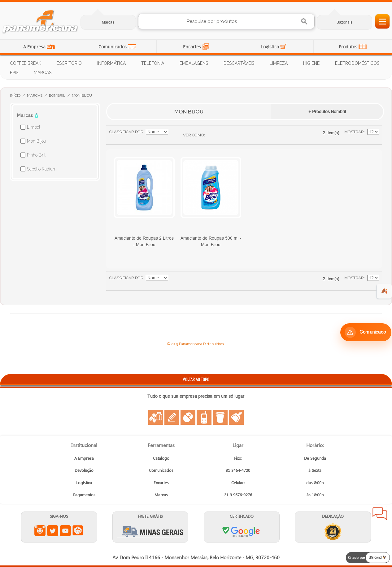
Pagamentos (84, 495)
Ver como (194, 135)
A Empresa (35, 47)
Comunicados (113, 47)
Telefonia (153, 63)
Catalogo (161, 458)
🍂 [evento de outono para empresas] (384, 291)
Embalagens (194, 63)
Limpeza (279, 63)
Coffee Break (26, 63)
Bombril (57, 95)
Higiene (311, 63)
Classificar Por (126, 132)
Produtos (349, 47)
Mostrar (354, 132)
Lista (222, 135)
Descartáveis (239, 63)
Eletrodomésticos (357, 63)
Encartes (193, 47)
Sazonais (344, 22)
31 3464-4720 (238, 470)
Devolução (84, 470)
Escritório (69, 63)
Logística (271, 47)
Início (15, 95)
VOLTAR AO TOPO (196, 379)
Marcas (108, 22)
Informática (111, 63)
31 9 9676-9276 (238, 495)
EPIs (14, 73)
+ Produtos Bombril (327, 112)
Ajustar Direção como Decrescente (174, 132)
